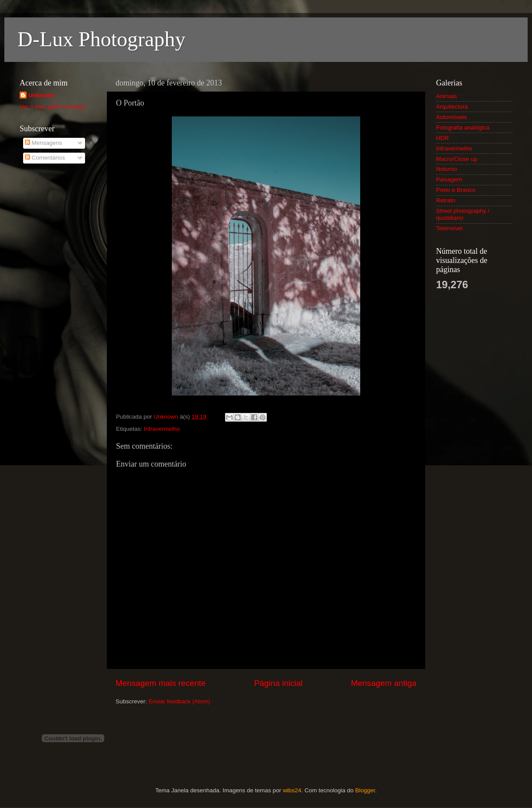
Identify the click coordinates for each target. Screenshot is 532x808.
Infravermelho (162, 429)
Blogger (365, 790)
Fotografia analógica (463, 128)
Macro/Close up (457, 159)
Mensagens (44, 143)
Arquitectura (452, 107)
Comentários (45, 158)
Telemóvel (449, 228)
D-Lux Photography (101, 39)
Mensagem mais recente (161, 683)
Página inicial (278, 683)
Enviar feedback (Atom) (179, 701)
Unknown (42, 95)
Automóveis (452, 117)
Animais (447, 96)
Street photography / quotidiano (463, 214)
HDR (442, 138)
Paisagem (449, 179)
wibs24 (292, 790)
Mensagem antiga (384, 683)
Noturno (447, 169)
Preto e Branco (456, 190)
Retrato (446, 200)
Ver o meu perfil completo (53, 107)
